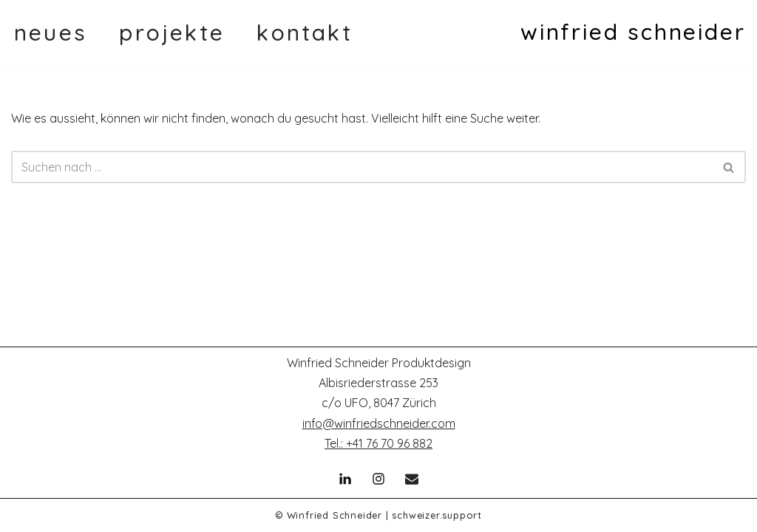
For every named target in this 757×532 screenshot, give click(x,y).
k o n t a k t (302, 33)
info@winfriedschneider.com (379, 423)
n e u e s (48, 33)
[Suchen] (362, 167)
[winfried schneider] (633, 32)
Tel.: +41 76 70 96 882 (378, 443)
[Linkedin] (345, 479)
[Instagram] (378, 479)
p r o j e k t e (170, 33)
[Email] (412, 479)
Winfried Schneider (335, 515)
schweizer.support (437, 515)
